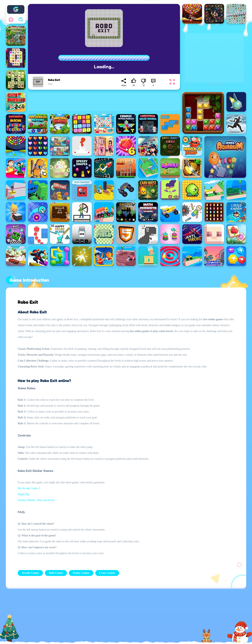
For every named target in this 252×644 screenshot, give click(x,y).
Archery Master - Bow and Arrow (36, 500)
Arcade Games (30, 573)
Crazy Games (107, 573)
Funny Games (81, 573)
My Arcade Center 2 (29, 488)
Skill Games (56, 573)
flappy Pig (23, 494)
